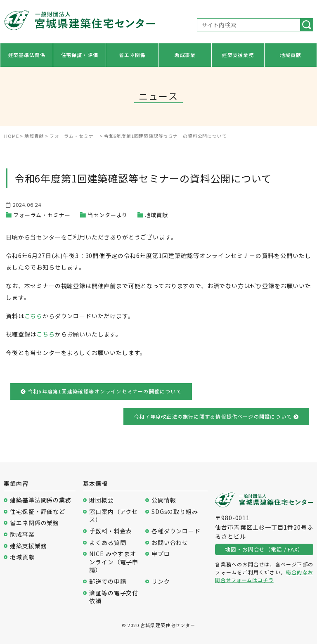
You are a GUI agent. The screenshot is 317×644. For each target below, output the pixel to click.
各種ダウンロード (176, 531)
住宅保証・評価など (38, 512)
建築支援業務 (238, 55)
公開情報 (164, 500)
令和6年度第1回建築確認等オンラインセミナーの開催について (101, 391)
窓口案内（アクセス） (114, 516)
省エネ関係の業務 (34, 523)
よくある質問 (108, 543)
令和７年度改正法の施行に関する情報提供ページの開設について (216, 416)
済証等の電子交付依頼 (114, 597)
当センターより (108, 215)
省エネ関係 (132, 55)
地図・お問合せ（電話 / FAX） (264, 549)
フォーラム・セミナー (42, 215)
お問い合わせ (170, 543)
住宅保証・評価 (80, 55)
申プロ (161, 554)
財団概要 (101, 500)
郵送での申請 (108, 581)
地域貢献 (290, 55)
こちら (34, 316)
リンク (161, 581)
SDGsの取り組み (175, 512)
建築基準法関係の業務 (40, 500)
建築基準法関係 (27, 55)
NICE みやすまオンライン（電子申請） (114, 562)
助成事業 (185, 55)
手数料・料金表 (111, 531)
